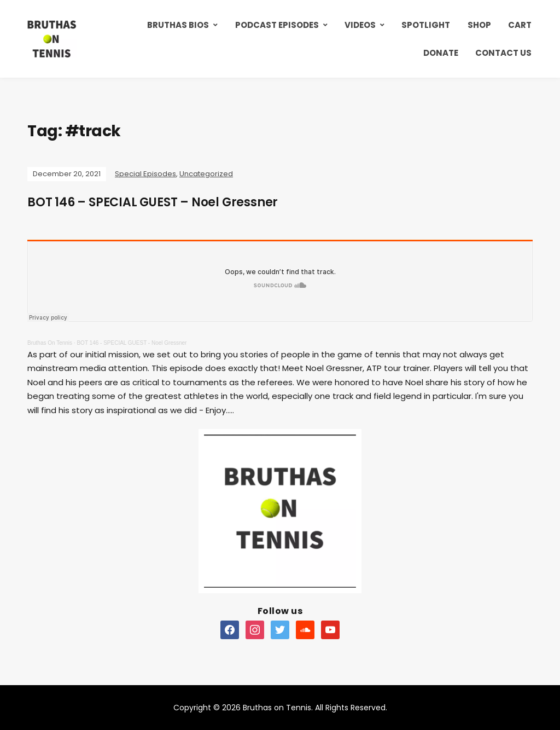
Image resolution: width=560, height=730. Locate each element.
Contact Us (503, 53)
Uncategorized (206, 174)
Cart (520, 25)
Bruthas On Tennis (50, 343)
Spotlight (426, 25)
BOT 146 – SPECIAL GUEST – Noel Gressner (153, 202)
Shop (479, 25)
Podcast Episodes (277, 25)
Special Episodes (145, 174)
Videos (360, 25)
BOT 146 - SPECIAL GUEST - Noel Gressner (132, 343)
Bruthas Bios (178, 25)
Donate (441, 53)
